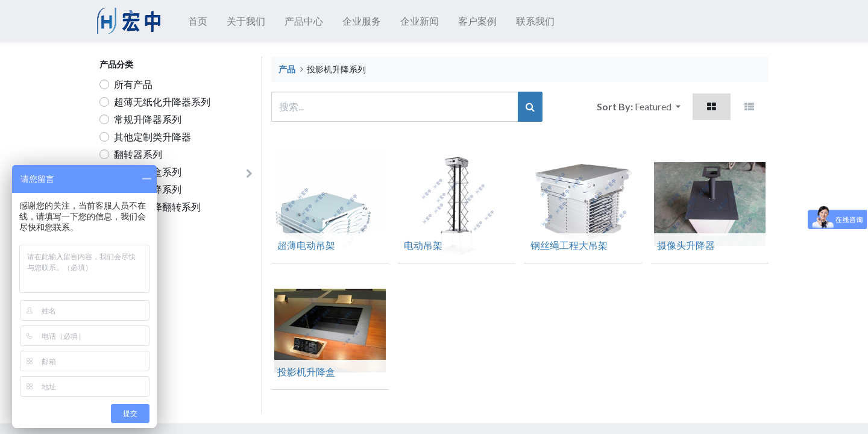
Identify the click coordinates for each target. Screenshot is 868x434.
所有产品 (133, 84)
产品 (287, 69)
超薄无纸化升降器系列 (162, 102)
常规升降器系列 (148, 119)
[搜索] (530, 107)
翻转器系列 (138, 154)
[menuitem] (200, 21)
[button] (658, 107)
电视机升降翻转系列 (157, 206)
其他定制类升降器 (153, 137)
